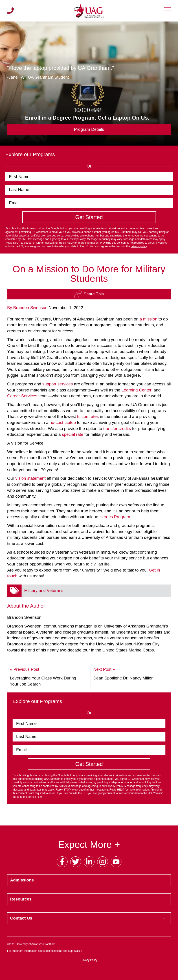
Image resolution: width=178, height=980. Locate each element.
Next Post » (104, 669)
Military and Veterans (44, 590)
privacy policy (139, 246)
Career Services (22, 396)
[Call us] (11, 11)
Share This (89, 294)
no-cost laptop (63, 422)
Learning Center (136, 390)
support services (58, 384)
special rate (73, 434)
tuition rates (88, 416)
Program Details (89, 129)
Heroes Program (115, 517)
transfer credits (117, 429)
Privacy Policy (89, 960)
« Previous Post (25, 669)
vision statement (30, 478)
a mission (148, 319)
